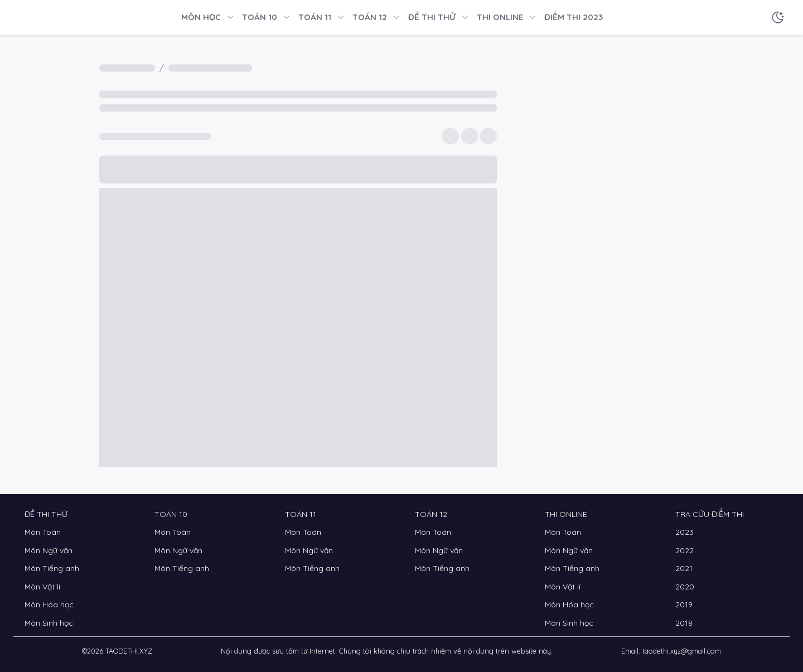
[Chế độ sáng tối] (778, 17)
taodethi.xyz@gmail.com (682, 651)
